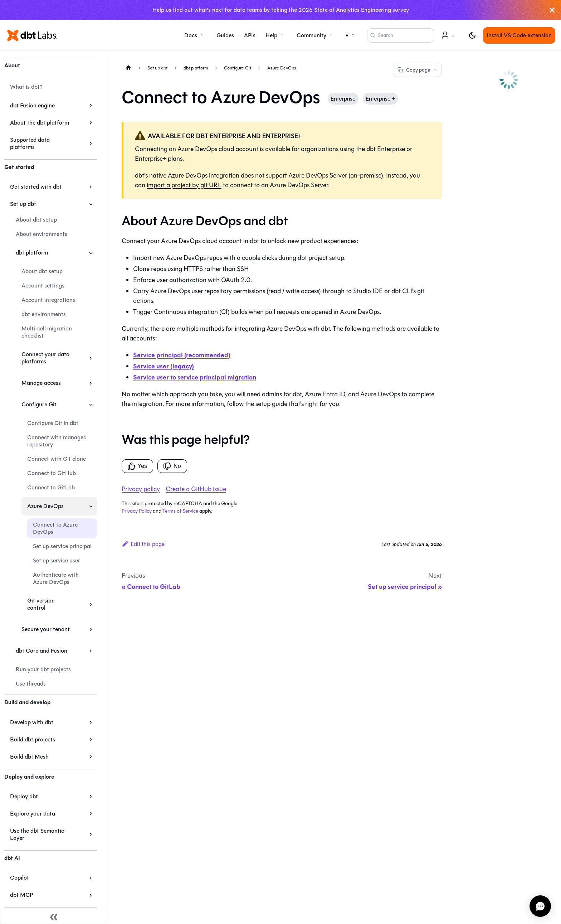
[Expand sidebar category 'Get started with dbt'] (91, 187)
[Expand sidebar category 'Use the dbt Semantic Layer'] (91, 834)
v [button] (347, 35)
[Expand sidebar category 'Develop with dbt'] (91, 722)
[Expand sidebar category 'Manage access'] (91, 383)
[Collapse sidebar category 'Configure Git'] (91, 405)
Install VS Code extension (519, 35)
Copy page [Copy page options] (417, 70)
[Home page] (128, 67)
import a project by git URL (184, 185)
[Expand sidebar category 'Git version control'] (91, 604)
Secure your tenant (46, 629)
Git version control (41, 604)
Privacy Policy (137, 511)
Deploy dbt (24, 796)
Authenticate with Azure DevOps (56, 578)
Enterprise (343, 99)
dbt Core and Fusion (42, 651)
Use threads (31, 684)
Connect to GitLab (51, 487)
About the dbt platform (40, 123)
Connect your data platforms (45, 358)
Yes (137, 466)
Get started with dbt (36, 187)
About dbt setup (36, 220)
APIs (250, 35)
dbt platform (32, 253)
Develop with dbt (32, 722)
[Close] (552, 10)
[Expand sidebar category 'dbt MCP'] (91, 895)
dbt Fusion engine (32, 105)
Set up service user (57, 560)
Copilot (19, 878)
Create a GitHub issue (196, 489)
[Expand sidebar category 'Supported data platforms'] (91, 144)
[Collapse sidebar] (54, 917)
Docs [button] (191, 35)
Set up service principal (62, 546)
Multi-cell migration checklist (47, 332)
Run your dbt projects (43, 669)
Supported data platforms (30, 143)
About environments (42, 234)
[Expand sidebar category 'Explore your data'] (91, 814)
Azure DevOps (45, 506)
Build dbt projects (33, 739)
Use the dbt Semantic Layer (37, 834)
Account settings (43, 286)
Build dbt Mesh (29, 757)
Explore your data (33, 814)
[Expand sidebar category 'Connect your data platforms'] (91, 358)
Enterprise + (380, 99)
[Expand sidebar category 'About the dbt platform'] (91, 123)
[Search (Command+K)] (401, 35)
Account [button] (449, 39)
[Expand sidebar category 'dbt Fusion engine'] (91, 106)
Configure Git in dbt (53, 423)
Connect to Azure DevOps (55, 528)
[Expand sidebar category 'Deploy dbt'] (91, 797)
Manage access (41, 383)
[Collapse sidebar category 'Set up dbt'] (91, 204)
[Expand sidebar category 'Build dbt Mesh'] (91, 757)
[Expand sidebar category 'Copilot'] (91, 878)
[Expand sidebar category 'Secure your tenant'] (91, 629)
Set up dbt (23, 204)
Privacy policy (141, 489)
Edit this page (143, 544)
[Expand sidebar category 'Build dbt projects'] (91, 740)
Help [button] (271, 35)
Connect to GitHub (52, 473)
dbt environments (44, 314)
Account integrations (48, 300)
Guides (225, 35)
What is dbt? (26, 87)
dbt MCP (21, 895)
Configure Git (39, 404)
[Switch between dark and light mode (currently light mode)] (472, 35)
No (172, 466)
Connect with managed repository (57, 441)
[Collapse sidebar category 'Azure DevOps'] (91, 506)
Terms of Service (180, 511)
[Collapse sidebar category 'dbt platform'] (91, 253)
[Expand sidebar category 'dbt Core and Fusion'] (91, 651)
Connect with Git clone (57, 459)
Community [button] (311, 35)
